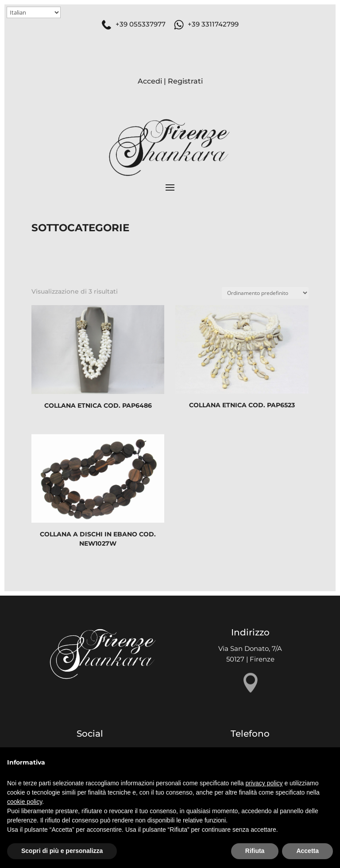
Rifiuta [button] (255, 851)
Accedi (150, 81)
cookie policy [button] (25, 802)
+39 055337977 (141, 24)
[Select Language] (34, 12)
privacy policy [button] (264, 783)
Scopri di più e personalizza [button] (62, 851)
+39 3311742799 (213, 24)
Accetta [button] (307, 851)
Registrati (185, 81)
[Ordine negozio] (265, 293)
